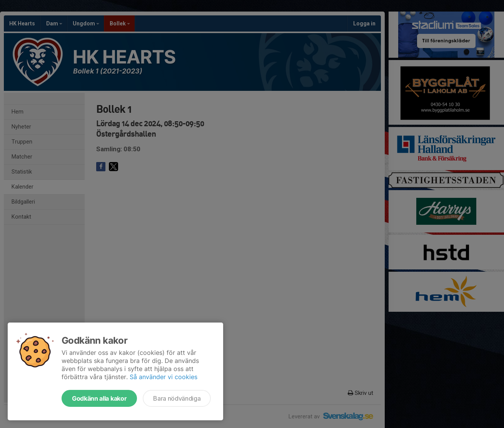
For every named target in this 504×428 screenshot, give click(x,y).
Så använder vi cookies (164, 377)
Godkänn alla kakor (99, 398)
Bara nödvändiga (177, 398)
